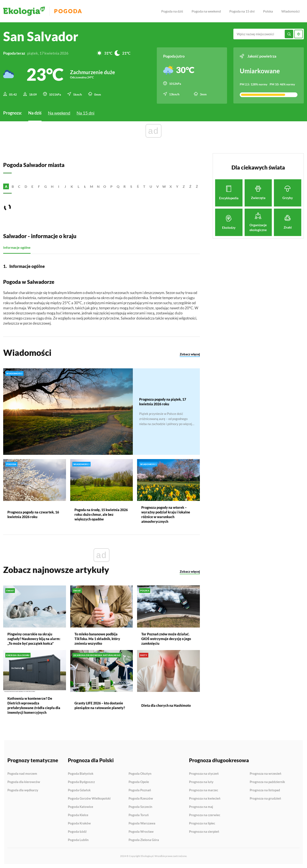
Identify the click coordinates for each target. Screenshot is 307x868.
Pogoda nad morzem (22, 773)
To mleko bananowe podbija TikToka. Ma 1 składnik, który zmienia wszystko (97, 638)
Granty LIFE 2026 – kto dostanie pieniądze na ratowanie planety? (100, 705)
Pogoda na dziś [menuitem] (172, 11)
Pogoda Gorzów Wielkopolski (89, 798)
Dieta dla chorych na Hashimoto (166, 705)
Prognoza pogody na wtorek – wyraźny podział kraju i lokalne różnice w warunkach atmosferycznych (166, 514)
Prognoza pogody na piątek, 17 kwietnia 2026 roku (163, 401)
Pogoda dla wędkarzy (23, 790)
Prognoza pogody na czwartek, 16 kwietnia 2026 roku (33, 514)
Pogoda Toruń (139, 815)
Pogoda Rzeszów (141, 798)
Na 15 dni (86, 113)
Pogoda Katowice (81, 807)
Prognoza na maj (201, 807)
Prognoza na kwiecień (205, 798)
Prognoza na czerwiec (205, 815)
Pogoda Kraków (79, 823)
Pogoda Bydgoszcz (81, 782)
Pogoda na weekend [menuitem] (206, 11)
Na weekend (59, 113)
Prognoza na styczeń (204, 773)
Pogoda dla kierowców (24, 782)
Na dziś (35, 113)
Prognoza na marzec (204, 790)
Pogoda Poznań (140, 790)
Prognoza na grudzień (265, 798)
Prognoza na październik (267, 782)
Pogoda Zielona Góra (144, 840)
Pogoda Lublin (78, 840)
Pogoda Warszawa (142, 823)
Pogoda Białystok (81, 773)
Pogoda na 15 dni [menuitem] (242, 11)
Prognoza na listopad (265, 790)
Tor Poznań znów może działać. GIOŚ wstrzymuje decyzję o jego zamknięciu (166, 638)
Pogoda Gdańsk (79, 790)
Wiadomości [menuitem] (290, 11)
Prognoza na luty (201, 782)
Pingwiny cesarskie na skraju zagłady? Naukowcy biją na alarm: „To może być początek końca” (34, 638)
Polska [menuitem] (268, 11)
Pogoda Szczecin (140, 807)
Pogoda (68, 11)
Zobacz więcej (190, 354)
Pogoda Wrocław (141, 831)
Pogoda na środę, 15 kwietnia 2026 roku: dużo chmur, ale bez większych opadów (101, 514)
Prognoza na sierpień (204, 831)
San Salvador (41, 36)
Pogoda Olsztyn (140, 773)
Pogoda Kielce (78, 815)
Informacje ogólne (17, 247)
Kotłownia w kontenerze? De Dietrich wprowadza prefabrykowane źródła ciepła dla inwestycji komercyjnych (34, 705)
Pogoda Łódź (77, 831)
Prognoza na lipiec (202, 823)
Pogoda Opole (139, 782)
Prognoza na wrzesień (266, 773)
